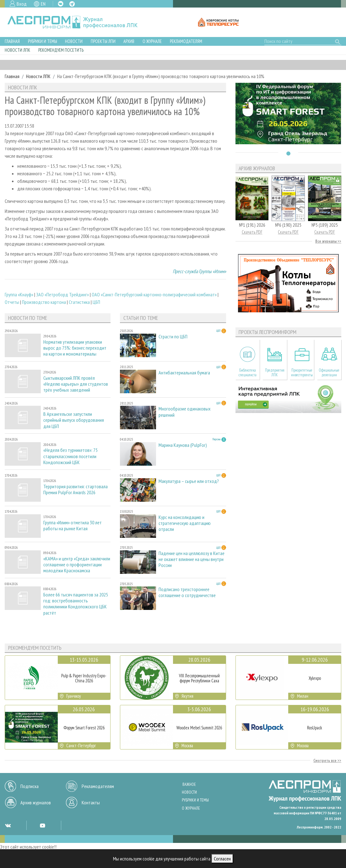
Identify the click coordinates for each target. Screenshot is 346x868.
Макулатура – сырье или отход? (189, 481)
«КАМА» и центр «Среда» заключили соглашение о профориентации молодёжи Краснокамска (77, 565)
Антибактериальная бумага (184, 373)
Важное (189, 784)
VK (61, 4)
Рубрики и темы (43, 41)
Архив (129, 41)
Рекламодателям (186, 41)
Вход (22, 4)
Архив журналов (36, 802)
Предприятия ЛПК (275, 373)
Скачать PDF (252, 232)
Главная (12, 41)
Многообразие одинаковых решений (185, 412)
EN (43, 4)
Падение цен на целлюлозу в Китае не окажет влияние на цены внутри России (192, 559)
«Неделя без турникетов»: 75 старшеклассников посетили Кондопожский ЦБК (70, 456)
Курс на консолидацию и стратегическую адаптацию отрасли (185, 523)
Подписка (30, 786)
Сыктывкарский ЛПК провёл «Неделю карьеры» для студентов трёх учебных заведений (76, 384)
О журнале (152, 41)
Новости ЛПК (17, 50)
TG (72, 4)
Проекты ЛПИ (103, 41)
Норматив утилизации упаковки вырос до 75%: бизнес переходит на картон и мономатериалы (75, 348)
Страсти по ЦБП (173, 337)
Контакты (91, 802)
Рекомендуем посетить (61, 50)
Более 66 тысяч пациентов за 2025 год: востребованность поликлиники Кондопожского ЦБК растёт (76, 604)
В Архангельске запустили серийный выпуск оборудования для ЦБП (74, 420)
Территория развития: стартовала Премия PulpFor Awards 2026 (76, 490)
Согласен (222, 859)
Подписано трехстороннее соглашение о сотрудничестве (187, 592)
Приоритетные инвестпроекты (302, 373)
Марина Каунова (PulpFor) (183, 445)
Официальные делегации (329, 373)
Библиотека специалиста (248, 373)
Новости (74, 41)
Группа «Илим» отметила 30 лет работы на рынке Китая (73, 526)
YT (42, 825)
